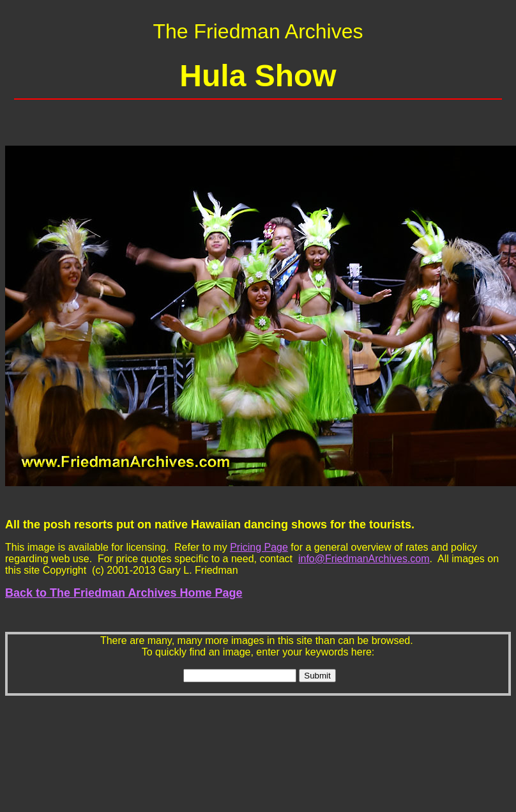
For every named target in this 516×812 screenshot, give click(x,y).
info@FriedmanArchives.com (364, 559)
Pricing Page (259, 547)
